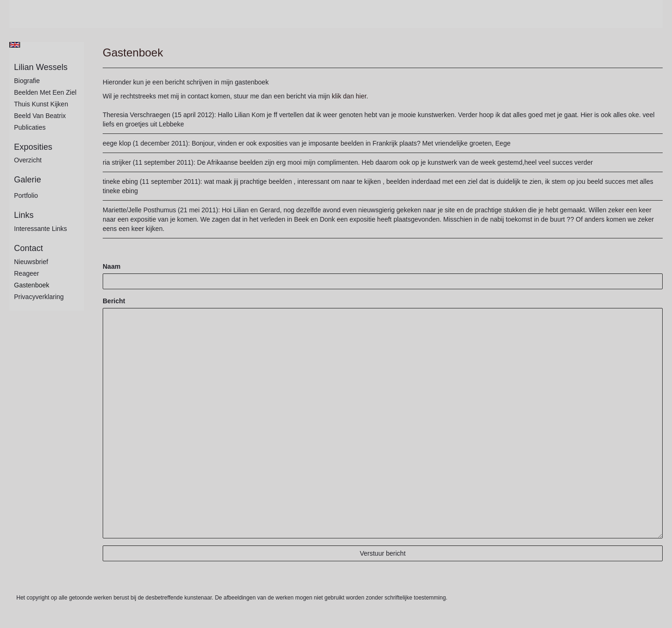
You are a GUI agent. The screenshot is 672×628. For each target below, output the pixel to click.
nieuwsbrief (31, 262)
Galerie (28, 180)
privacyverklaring (39, 297)
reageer (27, 273)
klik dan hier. (350, 96)
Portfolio (26, 195)
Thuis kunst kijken (41, 104)
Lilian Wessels (41, 67)
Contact (28, 248)
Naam (112, 266)
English (15, 45)
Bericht (114, 301)
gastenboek (32, 285)
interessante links (41, 229)
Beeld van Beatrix (40, 116)
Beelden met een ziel (45, 92)
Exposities (33, 147)
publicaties (30, 127)
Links (24, 215)
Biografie (27, 81)
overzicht (28, 160)
